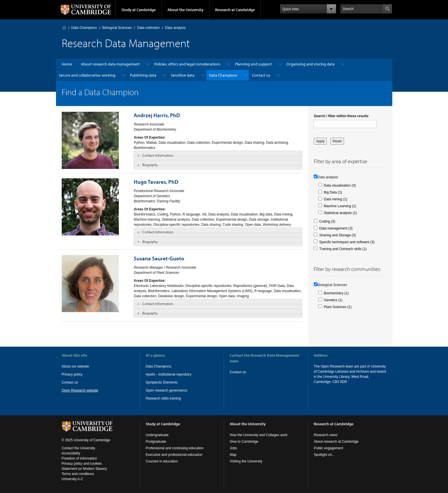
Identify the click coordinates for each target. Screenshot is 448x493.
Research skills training (163, 398)
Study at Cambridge (139, 10)
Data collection (148, 28)
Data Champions (84, 28)
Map (233, 455)
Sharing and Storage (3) (337, 235)
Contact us (261, 75)
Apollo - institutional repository (169, 374)
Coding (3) (327, 221)
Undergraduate (157, 435)
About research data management (110, 64)
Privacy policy (72, 374)
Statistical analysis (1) (340, 213)
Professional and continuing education (175, 448)
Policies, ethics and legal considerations (187, 64)
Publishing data (143, 75)
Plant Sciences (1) (338, 307)
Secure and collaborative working (87, 75)
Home (64, 28)
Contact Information (158, 155)
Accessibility (71, 453)
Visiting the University (246, 461)
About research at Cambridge (336, 442)
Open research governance (166, 390)
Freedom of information (79, 458)
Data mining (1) (335, 199)
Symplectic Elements (162, 382)
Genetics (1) (333, 300)
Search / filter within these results (341, 116)
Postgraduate (156, 442)
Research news (326, 435)
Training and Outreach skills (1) (343, 249)
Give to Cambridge (244, 442)
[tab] (218, 155)
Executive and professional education (174, 455)
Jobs (233, 448)
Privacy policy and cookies (82, 464)
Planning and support (254, 64)
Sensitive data (183, 75)
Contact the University (78, 448)
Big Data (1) (333, 192)
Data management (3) (336, 228)
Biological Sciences (117, 28)
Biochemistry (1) (336, 293)
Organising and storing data (311, 64)
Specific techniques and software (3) (347, 242)
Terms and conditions (78, 474)
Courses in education (162, 461)
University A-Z (72, 479)
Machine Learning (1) (340, 206)
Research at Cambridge (235, 10)
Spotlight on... (324, 455)
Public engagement (328, 448)
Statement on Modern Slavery (84, 469)
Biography (150, 165)
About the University (185, 10)
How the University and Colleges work (259, 435)
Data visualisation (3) (340, 185)
